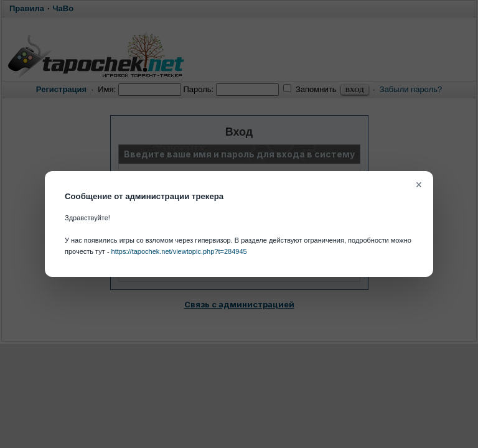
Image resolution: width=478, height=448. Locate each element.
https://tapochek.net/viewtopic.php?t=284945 (179, 251)
